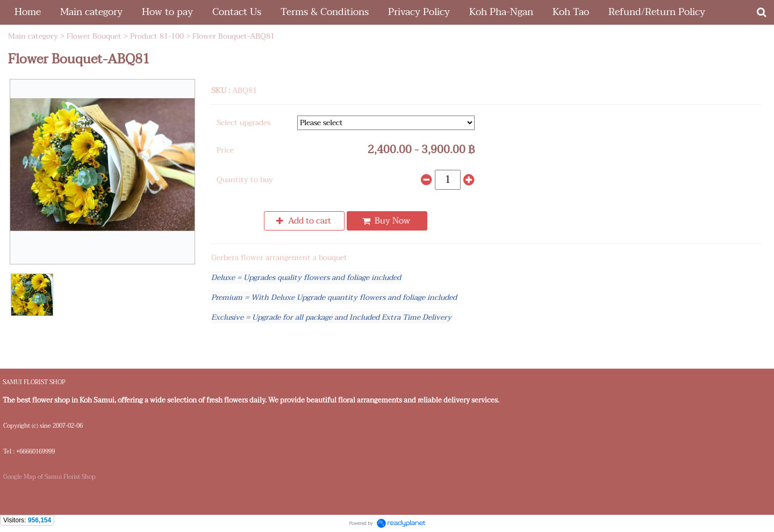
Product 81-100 (157, 36)
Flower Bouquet (94, 36)
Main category (33, 36)
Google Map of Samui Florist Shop (49, 477)
